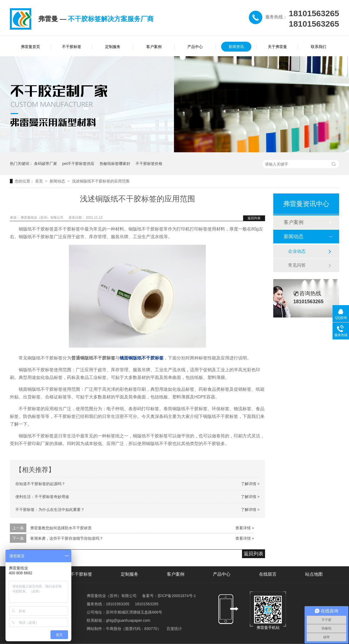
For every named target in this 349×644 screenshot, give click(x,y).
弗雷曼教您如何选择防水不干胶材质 (61, 528)
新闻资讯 (236, 47)
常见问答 (297, 265)
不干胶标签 (72, 47)
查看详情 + (245, 528)
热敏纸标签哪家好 (115, 164)
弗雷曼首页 (30, 47)
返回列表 (254, 218)
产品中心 (195, 47)
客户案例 (154, 47)
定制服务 (113, 47)
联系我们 (319, 47)
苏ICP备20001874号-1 (177, 596)
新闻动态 (58, 181)
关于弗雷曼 (277, 47)
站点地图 (314, 574)
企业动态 (297, 251)
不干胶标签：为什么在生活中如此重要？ (50, 510)
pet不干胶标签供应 (78, 164)
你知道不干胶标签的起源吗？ (40, 484)
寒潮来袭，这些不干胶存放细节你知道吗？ (67, 538)
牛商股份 (114, 629)
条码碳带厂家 (46, 164)
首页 (40, 181)
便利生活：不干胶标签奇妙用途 (42, 497)
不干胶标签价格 (149, 164)
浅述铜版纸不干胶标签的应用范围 (101, 181)
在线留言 (268, 574)
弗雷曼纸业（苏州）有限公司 (42, 218)
